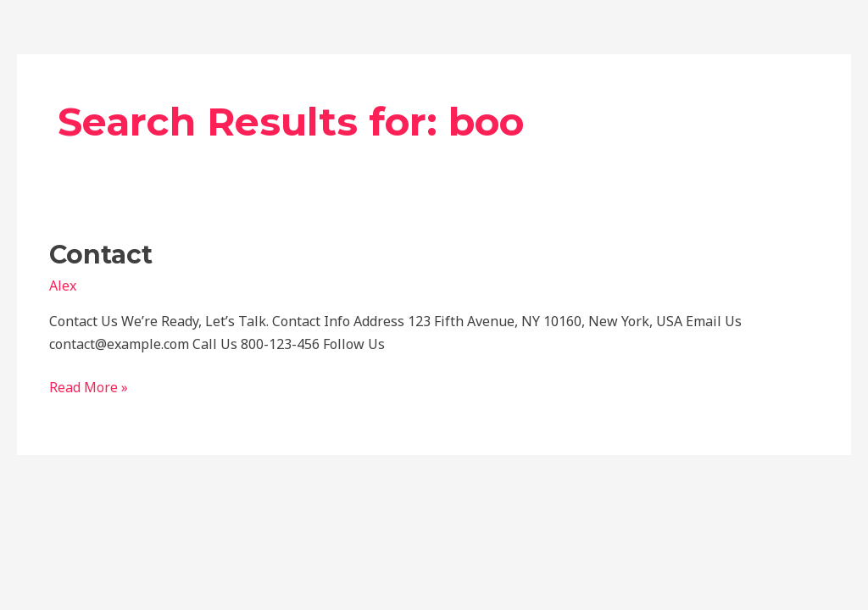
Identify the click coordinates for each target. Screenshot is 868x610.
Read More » (89, 386)
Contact (101, 255)
